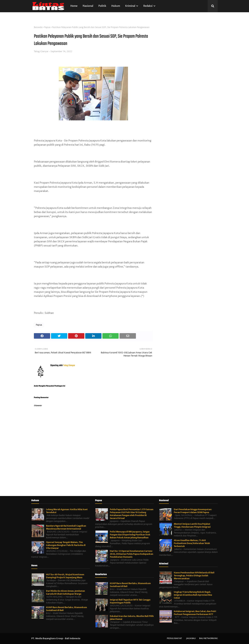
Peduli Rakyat (174, 638)
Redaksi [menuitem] (148, 6)
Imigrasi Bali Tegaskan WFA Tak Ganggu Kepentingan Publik (130, 601)
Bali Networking (208, 638)
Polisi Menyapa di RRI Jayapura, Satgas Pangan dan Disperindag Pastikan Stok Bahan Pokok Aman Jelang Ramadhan (130, 535)
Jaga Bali (191, 638)
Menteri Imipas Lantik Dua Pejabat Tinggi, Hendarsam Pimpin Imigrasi (192, 525)
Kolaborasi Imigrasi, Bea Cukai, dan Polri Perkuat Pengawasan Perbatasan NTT (195, 613)
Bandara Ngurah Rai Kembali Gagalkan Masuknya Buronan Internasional (66, 527)
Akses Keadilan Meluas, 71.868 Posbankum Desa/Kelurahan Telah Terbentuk (192, 543)
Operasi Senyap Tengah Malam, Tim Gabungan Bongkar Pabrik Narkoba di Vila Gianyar (66, 545)
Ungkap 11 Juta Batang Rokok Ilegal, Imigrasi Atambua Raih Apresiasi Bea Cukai (193, 595)
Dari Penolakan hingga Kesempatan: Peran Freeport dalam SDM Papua (193, 511)
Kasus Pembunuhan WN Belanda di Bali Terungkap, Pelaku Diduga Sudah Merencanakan (194, 576)
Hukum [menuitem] (116, 6)
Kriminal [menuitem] (130, 6)
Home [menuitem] (74, 6)
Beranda (38, 27)
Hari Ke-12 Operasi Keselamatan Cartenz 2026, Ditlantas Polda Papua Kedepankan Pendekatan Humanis (132, 554)
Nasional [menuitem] (88, 6)
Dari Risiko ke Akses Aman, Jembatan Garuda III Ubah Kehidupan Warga (65, 592)
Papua (47, 27)
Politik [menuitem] (102, 6)
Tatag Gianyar (41, 51)
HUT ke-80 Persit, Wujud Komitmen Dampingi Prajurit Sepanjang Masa (65, 576)
